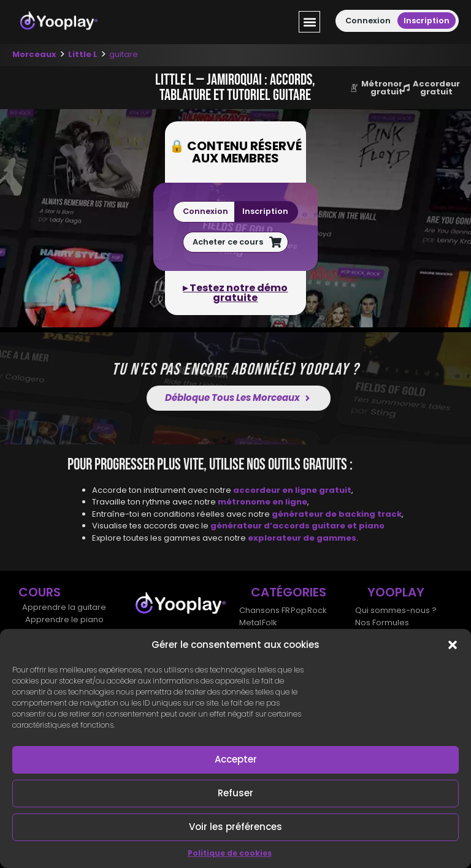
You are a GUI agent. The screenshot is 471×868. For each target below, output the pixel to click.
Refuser (235, 793)
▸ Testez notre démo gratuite (235, 293)
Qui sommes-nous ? (396, 610)
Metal (250, 622)
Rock (315, 610)
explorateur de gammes (302, 537)
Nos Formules (382, 622)
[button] (453, 645)
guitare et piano (348, 526)
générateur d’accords (261, 526)
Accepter (236, 759)
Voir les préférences (235, 827)
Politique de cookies (230, 853)
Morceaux (34, 54)
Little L (83, 54)
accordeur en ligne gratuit (292, 489)
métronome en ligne (262, 502)
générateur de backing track (337, 513)
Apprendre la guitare (64, 607)
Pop (297, 610)
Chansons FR (264, 610)
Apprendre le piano (64, 619)
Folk (268, 622)
